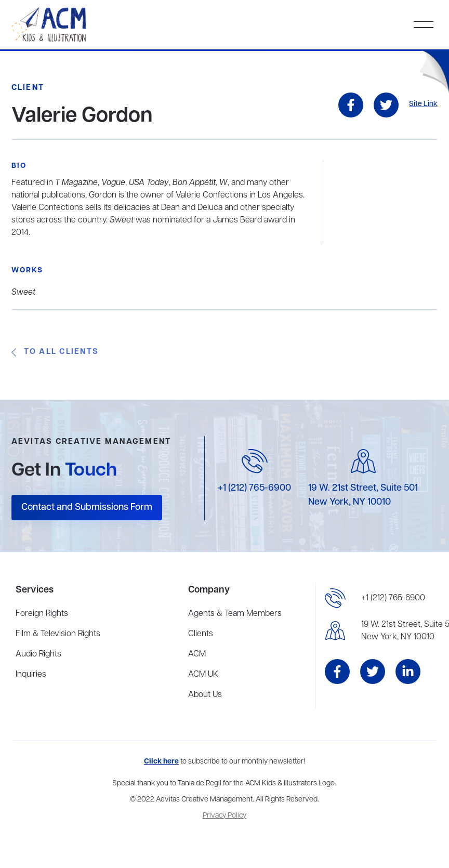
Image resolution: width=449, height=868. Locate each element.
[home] (50, 25)
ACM (197, 654)
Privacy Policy (224, 816)
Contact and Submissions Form (87, 507)
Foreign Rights (42, 614)
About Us (205, 695)
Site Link (423, 104)
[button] (424, 24)
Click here (161, 762)
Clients (201, 634)
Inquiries (31, 675)
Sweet (23, 293)
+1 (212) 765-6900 (254, 488)
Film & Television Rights (58, 634)
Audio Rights (38, 654)
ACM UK (203, 675)
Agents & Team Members (235, 614)
